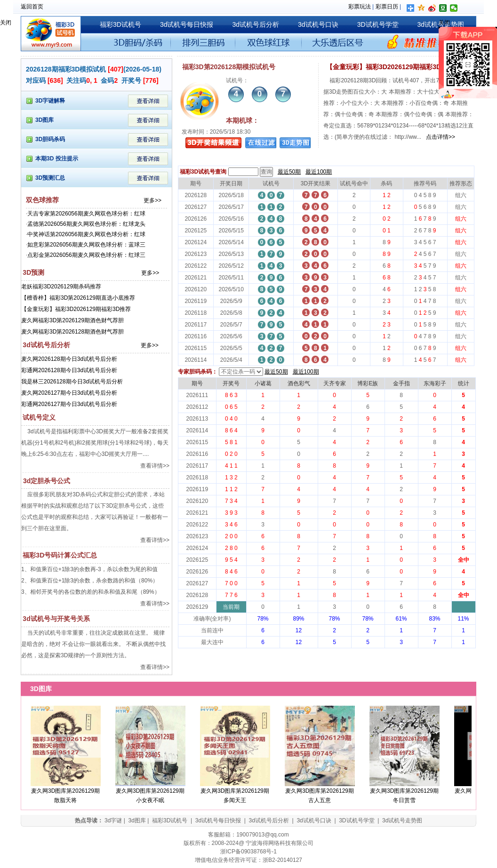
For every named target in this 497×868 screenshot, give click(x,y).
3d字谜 (113, 820)
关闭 (6, 23)
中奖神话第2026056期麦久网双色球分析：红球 (86, 234)
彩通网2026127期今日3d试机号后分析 (69, 404)
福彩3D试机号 (120, 24)
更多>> (152, 200)
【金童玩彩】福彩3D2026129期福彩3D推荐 (76, 309)
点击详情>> (440, 137)
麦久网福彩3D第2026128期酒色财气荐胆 (72, 332)
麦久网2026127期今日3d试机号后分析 (69, 393)
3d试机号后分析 (256, 24)
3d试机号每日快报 (187, 24)
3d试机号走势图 (402, 820)
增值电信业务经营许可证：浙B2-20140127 (248, 860)
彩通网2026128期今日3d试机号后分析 (69, 370)
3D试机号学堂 (378, 24)
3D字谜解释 (50, 101)
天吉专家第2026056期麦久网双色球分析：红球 (86, 214)
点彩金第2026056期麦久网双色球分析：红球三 (86, 255)
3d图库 (137, 820)
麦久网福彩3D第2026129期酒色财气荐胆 (72, 320)
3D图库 (44, 120)
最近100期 (319, 172)
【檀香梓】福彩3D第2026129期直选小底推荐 (78, 298)
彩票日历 (387, 7)
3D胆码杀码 (50, 139)
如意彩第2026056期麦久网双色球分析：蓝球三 (86, 245)
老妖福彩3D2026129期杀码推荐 (61, 287)
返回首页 (32, 7)
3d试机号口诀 (318, 24)
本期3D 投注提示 (57, 159)
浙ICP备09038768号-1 (248, 852)
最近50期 (289, 172)
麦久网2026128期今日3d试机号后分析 (69, 359)
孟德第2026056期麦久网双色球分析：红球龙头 (86, 224)
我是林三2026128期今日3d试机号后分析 (72, 382)
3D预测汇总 (50, 178)
